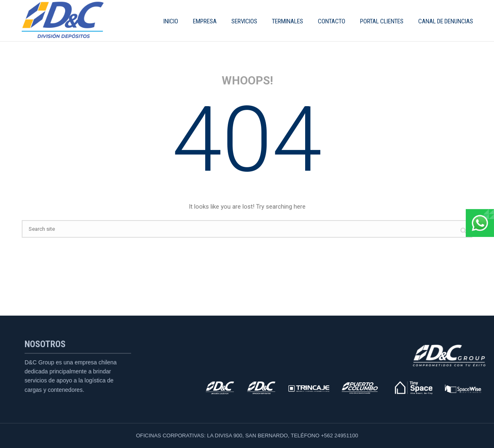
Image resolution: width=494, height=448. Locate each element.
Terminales (288, 21)
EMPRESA (205, 21)
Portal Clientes (382, 21)
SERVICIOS (244, 21)
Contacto (332, 21)
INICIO (171, 21)
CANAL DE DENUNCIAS (446, 21)
